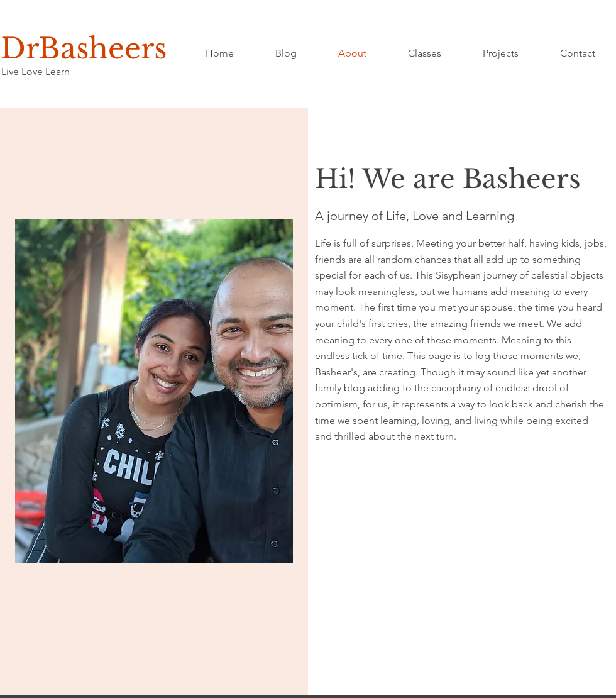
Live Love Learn (36, 71)
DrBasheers (84, 48)
